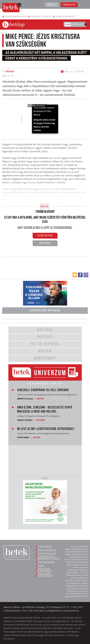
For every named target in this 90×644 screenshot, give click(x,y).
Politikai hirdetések (44, 570)
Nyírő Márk (23, 437)
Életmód (41, 420)
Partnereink (47, 562)
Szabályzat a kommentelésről (48, 558)
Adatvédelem (47, 554)
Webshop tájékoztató (45, 575)
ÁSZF (41, 566)
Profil (52, 5)
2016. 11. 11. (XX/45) (73, 72)
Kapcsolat (45, 547)
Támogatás (69, 5)
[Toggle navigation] (84, 5)
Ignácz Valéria (25, 420)
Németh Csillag (25, 399)
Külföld (10, 71)
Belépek (45, 243)
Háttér (40, 399)
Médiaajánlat (47, 550)
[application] (45, 119)
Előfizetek (45, 236)
